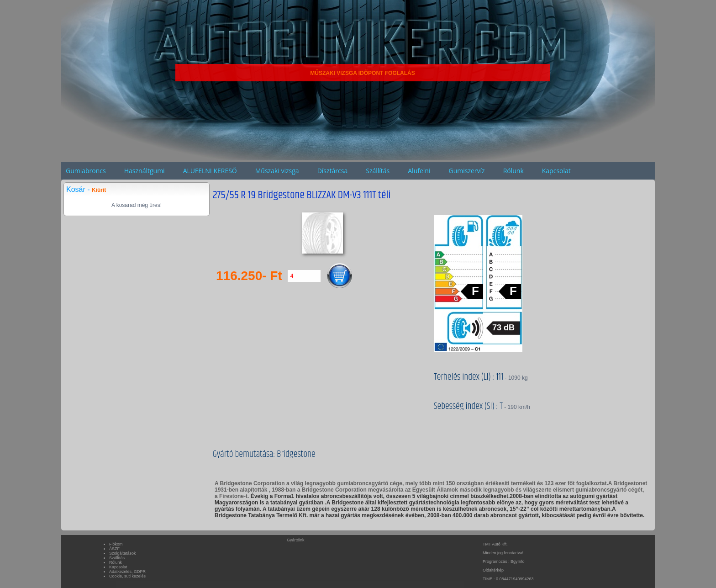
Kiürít (99, 190)
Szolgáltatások (123, 553)
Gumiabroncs (86, 171)
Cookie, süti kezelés (127, 576)
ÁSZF (114, 549)
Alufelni (419, 171)
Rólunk (513, 171)
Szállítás (378, 171)
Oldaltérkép (493, 570)
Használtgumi (145, 171)
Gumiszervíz (466, 171)
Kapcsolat (556, 171)
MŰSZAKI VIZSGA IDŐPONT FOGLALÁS (363, 73)
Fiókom (116, 544)
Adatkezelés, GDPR (127, 572)
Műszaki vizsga (277, 171)
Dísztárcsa (333, 171)
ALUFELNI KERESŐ (210, 171)
